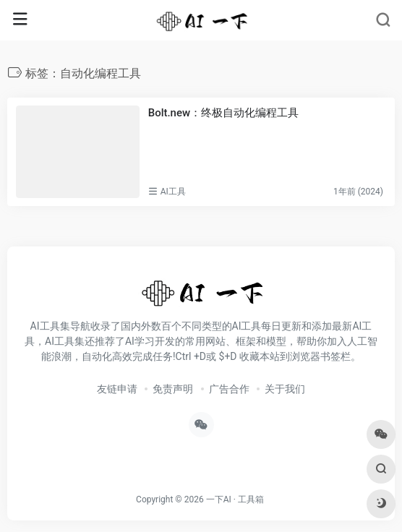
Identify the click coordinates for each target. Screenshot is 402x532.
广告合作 (229, 389)
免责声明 (173, 389)
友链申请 (117, 389)
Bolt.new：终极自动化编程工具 (223, 113)
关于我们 (285, 389)
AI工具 (173, 192)
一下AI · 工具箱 (235, 499)
